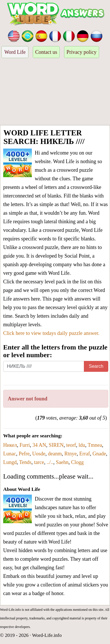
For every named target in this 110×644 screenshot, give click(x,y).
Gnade (99, 454)
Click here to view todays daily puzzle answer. (51, 333)
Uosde (39, 454)
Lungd (10, 462)
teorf (71, 445)
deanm (55, 454)
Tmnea (95, 445)
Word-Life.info (47, 635)
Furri (25, 445)
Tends (25, 462)
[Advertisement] (55, 92)
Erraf (85, 454)
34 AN (39, 445)
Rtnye (71, 454)
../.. (50, 462)
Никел (10, 445)
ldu (82, 445)
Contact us (46, 52)
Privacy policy (82, 52)
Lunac (10, 454)
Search (96, 366)
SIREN (56, 445)
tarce (39, 462)
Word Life (15, 52)
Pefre (24, 454)
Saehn (62, 462)
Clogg (77, 462)
